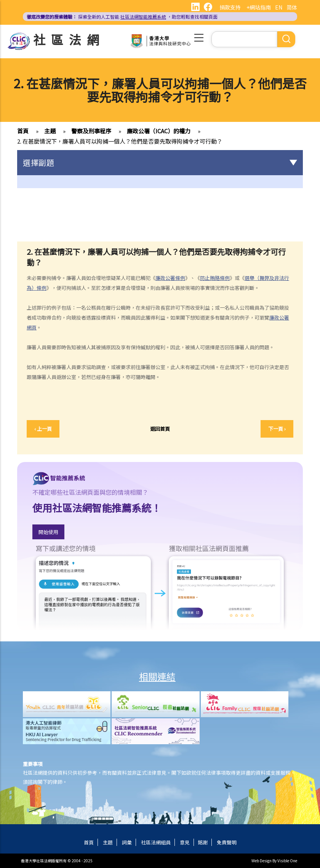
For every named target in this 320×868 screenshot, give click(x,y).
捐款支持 (230, 7)
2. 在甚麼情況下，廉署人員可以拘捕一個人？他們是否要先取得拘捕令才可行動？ (120, 141)
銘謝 (203, 842)
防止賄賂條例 (215, 278)
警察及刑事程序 (91, 131)
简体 (292, 7)
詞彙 (127, 842)
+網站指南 (259, 7)
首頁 (23, 131)
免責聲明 (227, 842)
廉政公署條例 (170, 278)
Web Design (262, 861)
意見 (185, 842)
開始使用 (48, 532)
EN (279, 7)
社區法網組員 (156, 842)
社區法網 (69, 39)
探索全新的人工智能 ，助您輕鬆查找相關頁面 (122, 17)
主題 (50, 131)
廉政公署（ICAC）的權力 (159, 131)
